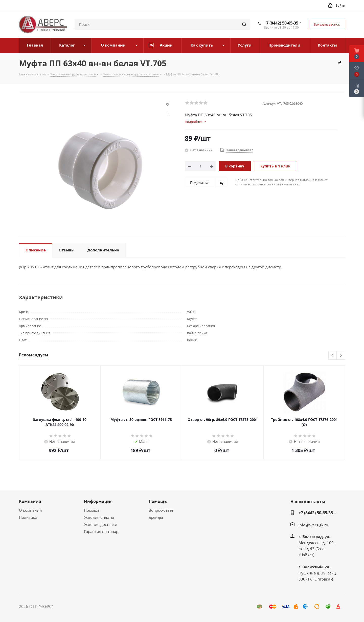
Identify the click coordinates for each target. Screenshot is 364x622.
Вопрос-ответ (161, 510)
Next (341, 356)
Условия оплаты (99, 517)
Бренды (156, 517)
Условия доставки (101, 524)
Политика (28, 517)
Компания (30, 501)
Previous (333, 356)
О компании (30, 510)
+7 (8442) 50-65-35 (281, 23)
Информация (98, 501)
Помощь (92, 510)
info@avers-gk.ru (313, 525)
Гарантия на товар (101, 531)
